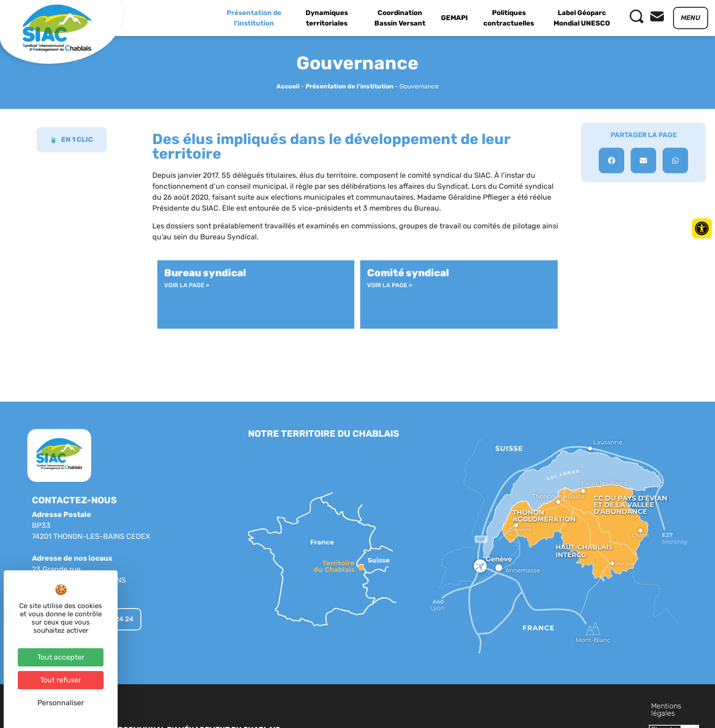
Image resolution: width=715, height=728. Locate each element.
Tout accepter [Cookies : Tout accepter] (61, 657)
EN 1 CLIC (72, 139)
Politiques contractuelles (509, 18)
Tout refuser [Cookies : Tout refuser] (61, 680)
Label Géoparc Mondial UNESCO (582, 18)
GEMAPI (454, 18)
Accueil (288, 86)
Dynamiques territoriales (327, 18)
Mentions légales (531, 706)
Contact (629, 706)
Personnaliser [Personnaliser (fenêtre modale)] (61, 703)
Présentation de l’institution (254, 18)
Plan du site (587, 706)
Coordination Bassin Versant (400, 18)
